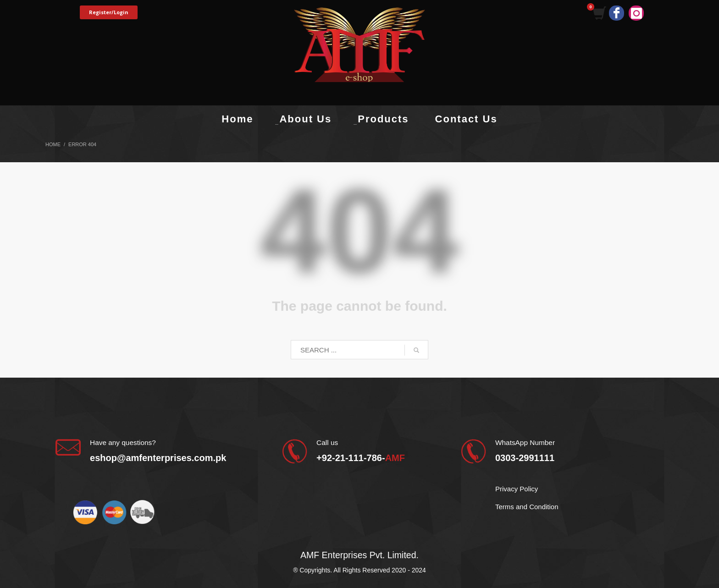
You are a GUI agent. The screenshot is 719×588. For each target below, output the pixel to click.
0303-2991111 (525, 458)
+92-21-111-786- (361, 458)
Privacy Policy (517, 489)
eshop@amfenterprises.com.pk (158, 458)
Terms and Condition (527, 507)
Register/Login (109, 12)
